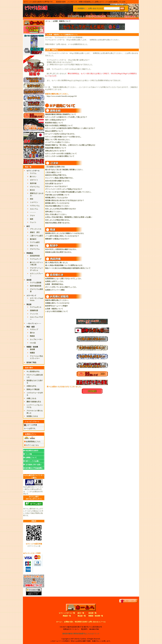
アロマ (32, 216)
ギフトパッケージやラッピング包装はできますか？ (64, 189)
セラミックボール (33, 171)
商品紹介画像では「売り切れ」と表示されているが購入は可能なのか (70, 145)
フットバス (34, 314)
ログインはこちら (32, 445)
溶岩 (32, 199)
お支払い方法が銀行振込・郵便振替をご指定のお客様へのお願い (69, 217)
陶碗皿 (32, 336)
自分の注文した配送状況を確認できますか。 (61, 249)
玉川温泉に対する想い (33, 465)
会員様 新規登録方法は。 (55, 284)
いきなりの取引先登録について (56, 311)
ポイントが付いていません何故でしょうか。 (61, 287)
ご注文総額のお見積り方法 (55, 167)
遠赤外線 (33, 183)
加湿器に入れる (32, 416)
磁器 (32, 219)
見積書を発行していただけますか (57, 303)
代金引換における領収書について (57, 195)
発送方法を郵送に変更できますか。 (58, 223)
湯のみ (32, 333)
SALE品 (33, 343)
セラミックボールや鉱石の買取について (60, 156)
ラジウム (33, 173)
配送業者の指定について (54, 123)
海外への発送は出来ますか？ (56, 120)
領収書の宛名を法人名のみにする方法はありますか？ (65, 200)
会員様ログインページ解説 (55, 290)
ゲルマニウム (35, 187)
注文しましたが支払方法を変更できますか (61, 209)
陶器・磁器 (31, 327)
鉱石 (28, 226)
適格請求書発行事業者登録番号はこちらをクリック (81, 634)
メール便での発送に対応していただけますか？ (62, 236)
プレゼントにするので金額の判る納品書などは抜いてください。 (69, 192)
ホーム (48, 21)
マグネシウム (35, 206)
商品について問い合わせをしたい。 (58, 140)
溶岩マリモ (34, 246)
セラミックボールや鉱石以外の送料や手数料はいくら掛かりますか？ (70, 128)
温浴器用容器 (35, 256)
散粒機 (32, 349)
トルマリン (34, 202)
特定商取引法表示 (32, 451)
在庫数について (31, 458)
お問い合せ (92, 8)
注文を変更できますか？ (54, 184)
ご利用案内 (80, 8)
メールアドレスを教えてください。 (58, 142)
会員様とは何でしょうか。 (55, 281)
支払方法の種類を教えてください (57, 206)
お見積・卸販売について (54, 309)
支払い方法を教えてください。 (56, 214)
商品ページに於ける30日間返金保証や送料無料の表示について (68, 268)
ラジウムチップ (36, 259)
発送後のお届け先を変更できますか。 (59, 252)
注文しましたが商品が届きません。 (58, 220)
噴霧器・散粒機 (32, 347)
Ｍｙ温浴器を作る (33, 372)
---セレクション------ (34, 323)
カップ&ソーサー (36, 339)
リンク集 (29, 454)
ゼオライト (34, 180)
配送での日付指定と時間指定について (59, 126)
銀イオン (33, 177)
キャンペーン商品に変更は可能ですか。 (60, 178)
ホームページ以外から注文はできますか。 (61, 134)
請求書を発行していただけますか (57, 203)
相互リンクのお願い (33, 461)
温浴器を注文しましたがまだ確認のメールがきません (65, 233)
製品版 (29, 304)
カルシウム (34, 209)
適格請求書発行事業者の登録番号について (61, 114)
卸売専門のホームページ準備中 (56, 306)
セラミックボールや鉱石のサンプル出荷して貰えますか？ (66, 117)
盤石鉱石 (33, 239)
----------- (33, 212)
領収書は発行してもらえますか (56, 198)
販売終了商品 (31, 362)
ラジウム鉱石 (35, 242)
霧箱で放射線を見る (34, 402)
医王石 (32, 190)
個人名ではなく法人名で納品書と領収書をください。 (65, 170)
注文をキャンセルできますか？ (56, 186)
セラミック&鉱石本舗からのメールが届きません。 (64, 137)
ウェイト (33, 222)
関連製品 (30, 253)
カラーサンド (31, 296)
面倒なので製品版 (33, 389)
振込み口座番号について (54, 131)
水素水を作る (31, 386)
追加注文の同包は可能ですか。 (56, 175)
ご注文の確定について (53, 172)
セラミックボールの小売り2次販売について (61, 154)
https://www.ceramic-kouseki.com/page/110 (62, 96)
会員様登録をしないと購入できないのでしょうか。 (64, 279)
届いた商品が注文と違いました (56, 263)
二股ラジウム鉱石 (36, 236)
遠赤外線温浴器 (36, 286)
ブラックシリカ (36, 229)
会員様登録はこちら (33, 442)
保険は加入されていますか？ (56, 151)
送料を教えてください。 (54, 212)
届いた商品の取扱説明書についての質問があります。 (65, 265)
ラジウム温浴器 (36, 283)
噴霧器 (32, 353)
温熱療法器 (34, 310)
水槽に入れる (31, 398)
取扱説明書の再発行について (56, 148)
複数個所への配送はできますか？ (57, 239)
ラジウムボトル (36, 307)
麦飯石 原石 (35, 232)
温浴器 (29, 280)
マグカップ (34, 329)
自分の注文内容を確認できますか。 (58, 181)
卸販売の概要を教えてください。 (57, 300)
